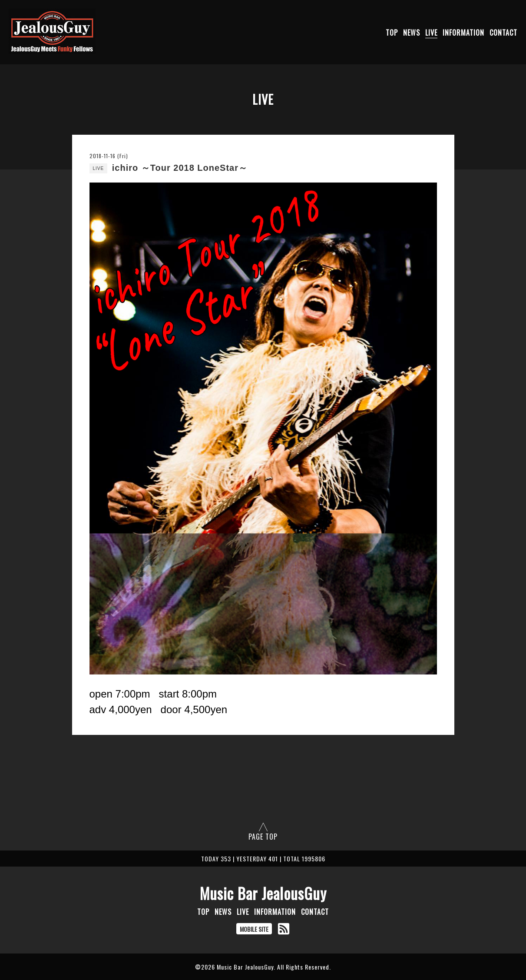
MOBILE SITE (254, 929)
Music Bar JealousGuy (263, 893)
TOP (392, 33)
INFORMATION (463, 33)
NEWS (412, 33)
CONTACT (503, 33)
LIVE (431, 33)
